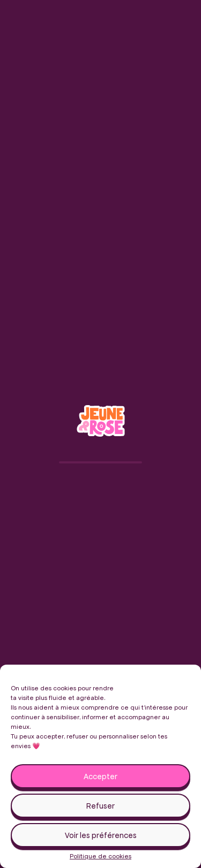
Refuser (100, 806)
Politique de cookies (100, 856)
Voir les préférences (101, 835)
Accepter (100, 776)
